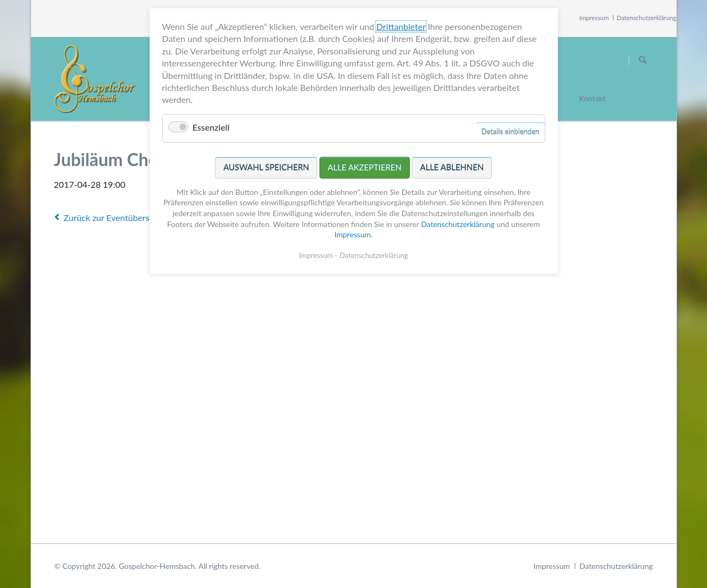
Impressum (594, 18)
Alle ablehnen (452, 167)
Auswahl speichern (266, 167)
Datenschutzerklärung (647, 18)
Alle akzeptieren (365, 167)
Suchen (643, 60)
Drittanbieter (401, 26)
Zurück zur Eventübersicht (114, 218)
